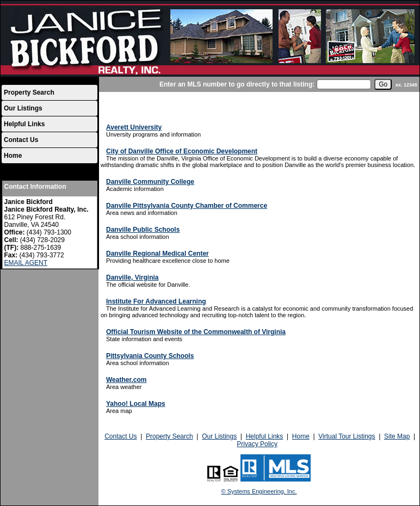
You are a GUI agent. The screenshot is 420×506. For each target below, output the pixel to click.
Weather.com (126, 380)
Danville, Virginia (132, 277)
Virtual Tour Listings (347, 436)
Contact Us (21, 140)
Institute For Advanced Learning (156, 301)
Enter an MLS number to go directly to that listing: (237, 84)
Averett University (134, 127)
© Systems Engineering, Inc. (259, 491)
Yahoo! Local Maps (136, 404)
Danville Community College (150, 182)
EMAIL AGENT (26, 263)
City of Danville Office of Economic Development (182, 151)
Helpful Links (24, 124)
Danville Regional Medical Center (157, 254)
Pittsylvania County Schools (150, 356)
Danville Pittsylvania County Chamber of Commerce (187, 206)
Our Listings (23, 108)
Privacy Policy (257, 444)
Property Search (29, 92)
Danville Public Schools (143, 230)
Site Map (397, 436)
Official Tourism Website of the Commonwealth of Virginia (196, 332)
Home (13, 156)
